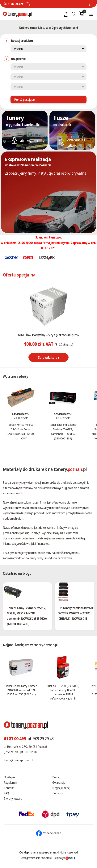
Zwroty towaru (13, 799)
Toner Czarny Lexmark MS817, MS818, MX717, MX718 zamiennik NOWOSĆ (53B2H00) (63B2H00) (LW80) (27, 616)
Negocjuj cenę (61, 788)
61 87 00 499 (15, 4)
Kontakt (9, 788)
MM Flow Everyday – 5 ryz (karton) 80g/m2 (48, 335)
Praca (56, 777)
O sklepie (9, 777)
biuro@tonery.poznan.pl (18, 760)
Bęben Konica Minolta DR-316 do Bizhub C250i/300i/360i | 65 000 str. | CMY (21, 431)
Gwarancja (59, 783)
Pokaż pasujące (24, 100)
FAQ (6, 793)
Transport (59, 793)
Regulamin (10, 783)
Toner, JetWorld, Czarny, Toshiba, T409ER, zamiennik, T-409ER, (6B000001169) (63, 431)
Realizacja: (65, 858)
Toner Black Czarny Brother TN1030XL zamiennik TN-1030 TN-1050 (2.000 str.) (21, 690)
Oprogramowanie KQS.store (36, 858)
